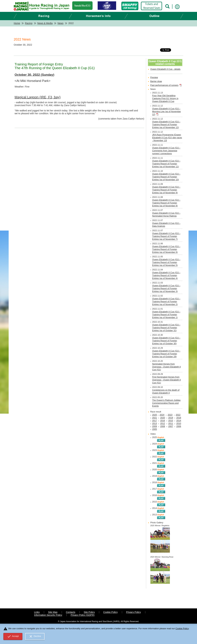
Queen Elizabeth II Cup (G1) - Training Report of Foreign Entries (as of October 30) (166, 341)
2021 (155, 418)
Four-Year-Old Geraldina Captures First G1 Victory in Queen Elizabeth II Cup (165, 98)
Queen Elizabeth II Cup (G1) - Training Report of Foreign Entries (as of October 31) (166, 328)
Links (37, 612)
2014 (179, 421)
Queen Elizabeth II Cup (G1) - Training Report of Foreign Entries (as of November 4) (166, 275)
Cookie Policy (110, 612)
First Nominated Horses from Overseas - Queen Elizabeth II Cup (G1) (167, 380)
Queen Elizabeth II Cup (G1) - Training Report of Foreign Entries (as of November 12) (166, 125)
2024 (162, 415)
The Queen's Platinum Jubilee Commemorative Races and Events (166, 403)
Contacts (71, 612)
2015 (171, 421)
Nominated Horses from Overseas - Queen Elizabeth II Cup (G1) (167, 367)
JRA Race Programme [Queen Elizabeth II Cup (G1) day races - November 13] (167, 138)
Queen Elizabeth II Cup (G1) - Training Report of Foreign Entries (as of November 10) (166, 177)
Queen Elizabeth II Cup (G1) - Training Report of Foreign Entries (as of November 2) (166, 302)
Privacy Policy (134, 612)
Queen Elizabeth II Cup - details (165, 69)
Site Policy (89, 612)
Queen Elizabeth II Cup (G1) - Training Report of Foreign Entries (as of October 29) (166, 354)
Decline (35, 636)
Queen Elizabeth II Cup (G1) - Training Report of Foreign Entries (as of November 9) (166, 190)
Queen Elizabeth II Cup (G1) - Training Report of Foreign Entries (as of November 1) (166, 315)
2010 (179, 423)
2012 (163, 423)
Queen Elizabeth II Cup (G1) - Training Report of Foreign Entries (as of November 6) (166, 249)
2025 (155, 415)
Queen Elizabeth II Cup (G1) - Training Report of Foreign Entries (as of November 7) (166, 236)
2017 (155, 421)
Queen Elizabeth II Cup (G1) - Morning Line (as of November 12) (167, 112)
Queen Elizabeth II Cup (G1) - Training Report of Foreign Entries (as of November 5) (166, 262)
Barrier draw (156, 81)
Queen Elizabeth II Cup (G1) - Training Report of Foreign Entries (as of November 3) (166, 289)
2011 (171, 423)
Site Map (53, 612)
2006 (179, 426)
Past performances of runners (164, 85)
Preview (154, 77)
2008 (163, 426)
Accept (13, 636)
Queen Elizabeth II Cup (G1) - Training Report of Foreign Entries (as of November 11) (166, 164)
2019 (171, 418)
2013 (155, 423)
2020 (163, 418)
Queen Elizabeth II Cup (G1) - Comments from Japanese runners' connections (166, 151)
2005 (155, 429)
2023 (170, 415)
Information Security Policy (48, 615)
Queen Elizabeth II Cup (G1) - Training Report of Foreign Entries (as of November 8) (166, 203)
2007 (171, 426)
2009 (155, 426)
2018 (179, 418)
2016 (163, 421)
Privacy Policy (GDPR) (83, 615)
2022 (178, 415)
